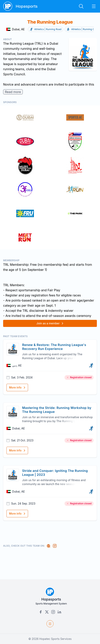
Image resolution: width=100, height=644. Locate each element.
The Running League (50, 22)
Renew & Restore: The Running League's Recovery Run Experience (54, 347)
